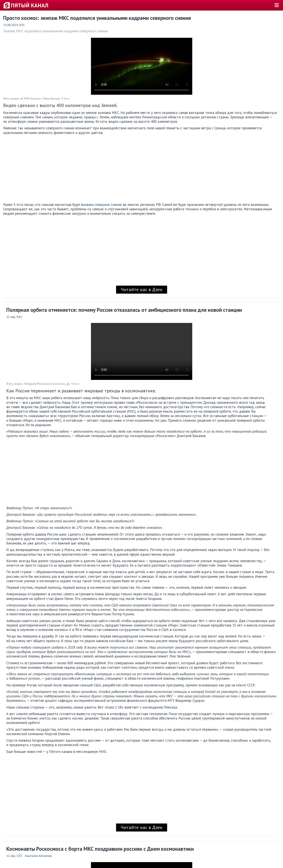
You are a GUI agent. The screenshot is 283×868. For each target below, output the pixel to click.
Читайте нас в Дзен (142, 289)
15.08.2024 (11, 25)
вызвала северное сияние (101, 205)
